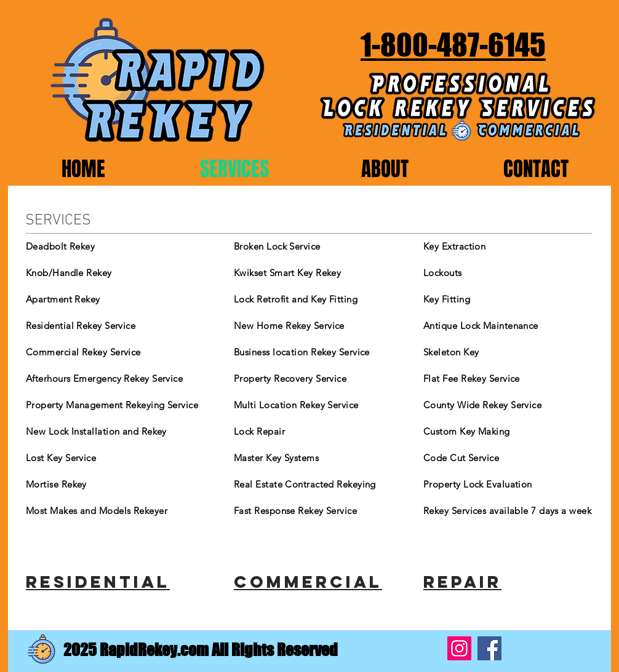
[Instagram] (459, 648)
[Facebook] (489, 648)
